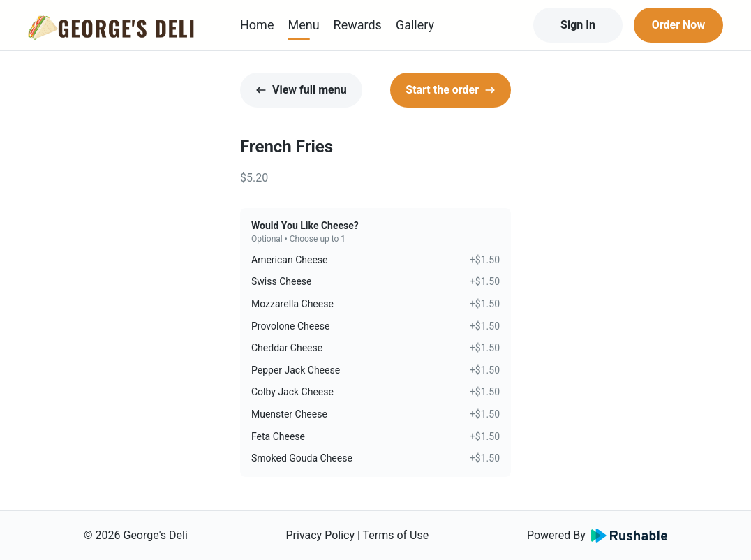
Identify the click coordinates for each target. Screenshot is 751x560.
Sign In (578, 25)
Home (257, 25)
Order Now (678, 25)
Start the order (451, 90)
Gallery (415, 25)
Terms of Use (396, 535)
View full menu (301, 90)
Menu (303, 25)
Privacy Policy (320, 535)
